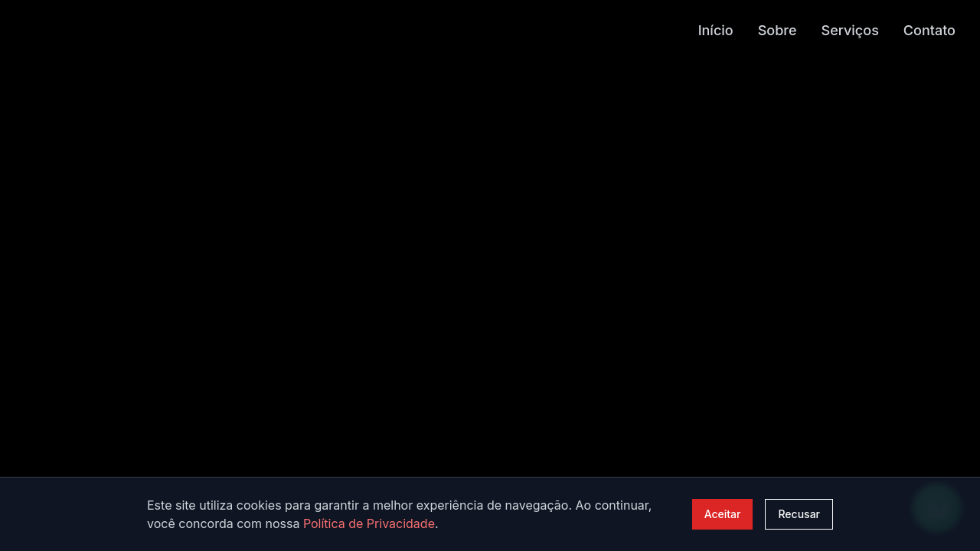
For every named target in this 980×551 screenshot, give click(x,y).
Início (716, 29)
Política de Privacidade (369, 523)
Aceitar (723, 514)
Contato (929, 29)
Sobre (777, 29)
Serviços (850, 29)
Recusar (799, 514)
